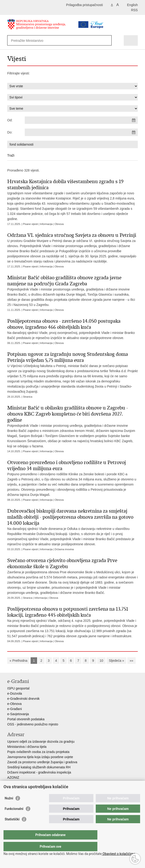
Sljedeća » (116, 661)
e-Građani (14, 709)
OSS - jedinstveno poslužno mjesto (33, 724)
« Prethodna (18, 661)
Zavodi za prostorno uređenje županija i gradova (42, 762)
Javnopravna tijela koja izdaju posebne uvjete (40, 757)
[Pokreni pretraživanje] (107, 40)
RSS (134, 10)
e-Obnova (14, 704)
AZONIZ (13, 777)
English (132, 5)
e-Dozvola (15, 693)
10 (101, 661)
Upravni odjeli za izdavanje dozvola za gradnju (41, 742)
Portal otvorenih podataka (26, 719)
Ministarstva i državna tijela (27, 747)
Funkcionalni (14, 818)
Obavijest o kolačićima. (119, 854)
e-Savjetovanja (18, 714)
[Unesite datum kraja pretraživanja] (81, 132)
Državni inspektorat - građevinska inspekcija (39, 772)
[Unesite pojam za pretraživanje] (51, 40)
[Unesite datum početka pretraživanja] (81, 120)
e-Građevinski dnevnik (23, 699)
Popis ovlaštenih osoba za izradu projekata (38, 752)
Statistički (12, 829)
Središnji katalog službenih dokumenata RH (39, 767)
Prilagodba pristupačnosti (84, 5)
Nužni (9, 808)
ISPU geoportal (18, 688)
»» (131, 661)
